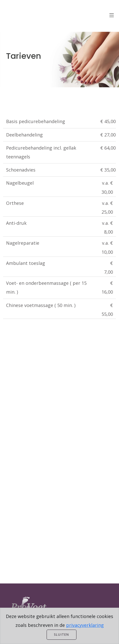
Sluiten (62, 635)
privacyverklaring (85, 625)
